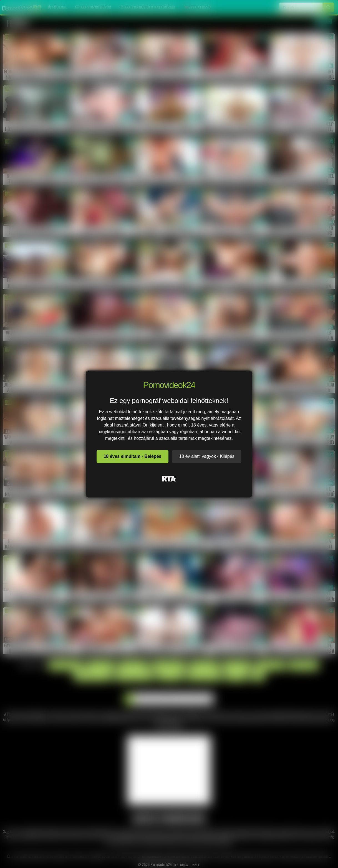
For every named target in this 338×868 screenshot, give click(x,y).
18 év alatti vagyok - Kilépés (207, 456)
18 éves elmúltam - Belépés (132, 456)
